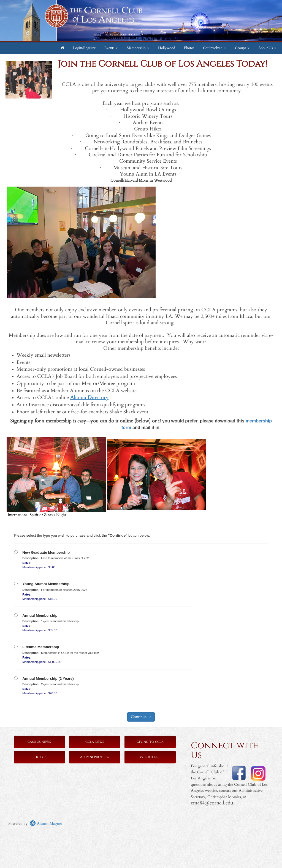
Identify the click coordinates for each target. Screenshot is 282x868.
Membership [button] (138, 48)
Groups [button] (242, 48)
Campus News (39, 742)
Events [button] (111, 48)
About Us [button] (267, 48)
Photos (189, 48)
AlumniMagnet (46, 824)
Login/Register (84, 48)
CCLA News (95, 742)
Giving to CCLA (150, 742)
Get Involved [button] (215, 48)
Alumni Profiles (95, 757)
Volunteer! (150, 757)
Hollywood (167, 48)
